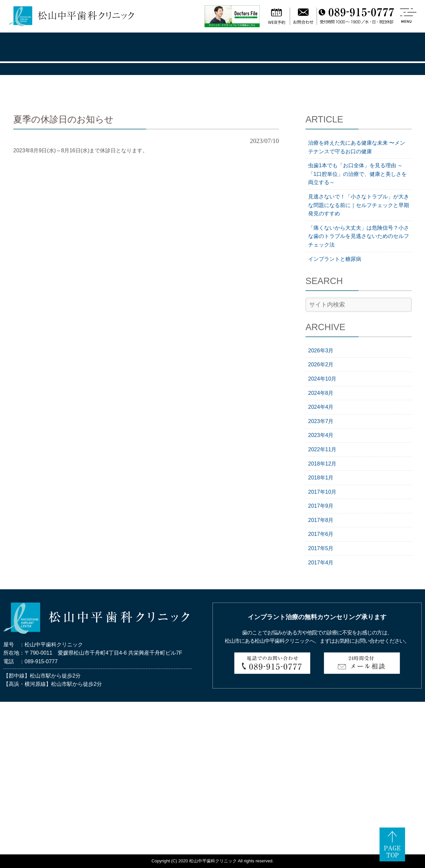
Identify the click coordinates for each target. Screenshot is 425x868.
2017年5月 (321, 548)
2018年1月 (321, 478)
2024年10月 (322, 379)
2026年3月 (321, 351)
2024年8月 (321, 393)
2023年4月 (321, 435)
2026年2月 (321, 364)
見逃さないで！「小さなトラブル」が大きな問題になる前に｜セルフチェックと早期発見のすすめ (359, 205)
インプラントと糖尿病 (335, 259)
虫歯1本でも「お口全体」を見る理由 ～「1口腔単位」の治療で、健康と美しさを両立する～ (357, 174)
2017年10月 (322, 492)
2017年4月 (321, 563)
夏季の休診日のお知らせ (63, 119)
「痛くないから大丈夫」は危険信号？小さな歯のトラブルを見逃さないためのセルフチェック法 (359, 236)
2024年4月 (321, 407)
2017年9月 (321, 506)
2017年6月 (321, 534)
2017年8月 (321, 520)
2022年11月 (322, 449)
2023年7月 (321, 421)
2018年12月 (322, 464)
